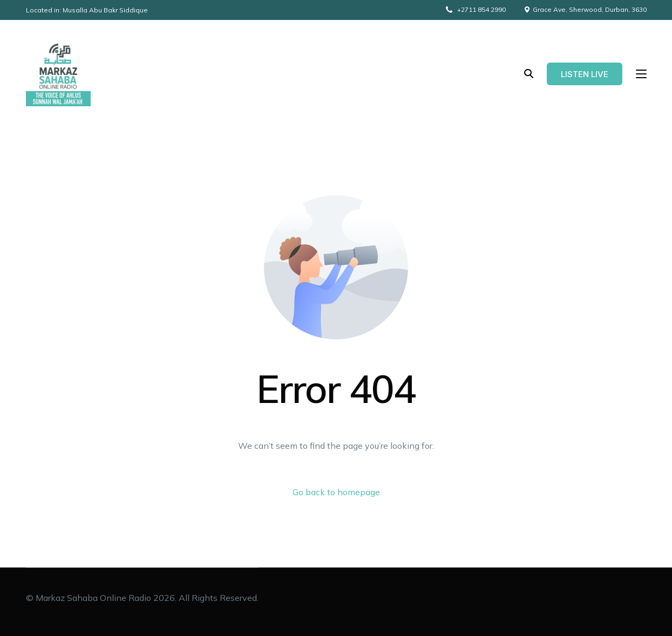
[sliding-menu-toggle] (641, 74)
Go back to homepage (336, 492)
